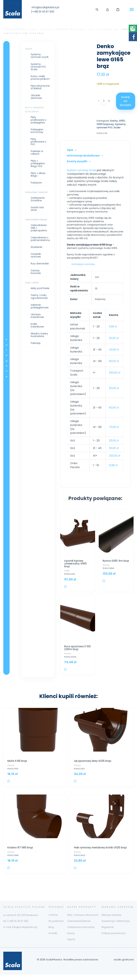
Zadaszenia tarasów (36, 192)
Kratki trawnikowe (37, 325)
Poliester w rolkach (37, 153)
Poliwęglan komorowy (37, 131)
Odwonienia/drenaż (79, 926)
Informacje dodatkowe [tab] (83, 156)
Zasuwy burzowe (36, 272)
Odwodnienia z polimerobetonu (40, 239)
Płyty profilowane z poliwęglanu (39, 120)
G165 (92, 29)
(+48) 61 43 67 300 (43, 12)
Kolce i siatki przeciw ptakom (40, 78)
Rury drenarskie (40, 264)
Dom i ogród (32, 283)
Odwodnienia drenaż (36, 220)
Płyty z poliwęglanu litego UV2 (38, 163)
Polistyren (36, 183)
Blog (51, 932)
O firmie (53, 920)
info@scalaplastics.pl (45, 7)
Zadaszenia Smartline (38, 199)
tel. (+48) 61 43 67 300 (16, 926)
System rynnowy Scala (82, 170)
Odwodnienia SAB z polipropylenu (39, 228)
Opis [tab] (70, 150)
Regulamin (108, 932)
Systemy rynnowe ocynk (40, 56)
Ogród (71, 945)
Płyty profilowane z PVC (39, 142)
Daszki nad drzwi (37, 209)
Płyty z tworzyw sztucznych (83, 920)
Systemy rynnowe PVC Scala (63, 29)
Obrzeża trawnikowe (37, 316)
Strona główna (15, 29)
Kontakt (53, 938)
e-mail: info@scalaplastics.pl (20, 932)
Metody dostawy (111, 920)
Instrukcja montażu (83, 264)
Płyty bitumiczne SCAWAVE (40, 87)
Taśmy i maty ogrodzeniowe (39, 296)
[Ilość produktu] (104, 101)
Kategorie (7, 358)
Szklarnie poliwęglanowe (40, 306)
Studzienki (36, 247)
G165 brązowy (109, 29)
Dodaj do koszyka (126, 101)
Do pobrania (56, 926)
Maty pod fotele (40, 288)
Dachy (34, 29)
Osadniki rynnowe (36, 255)
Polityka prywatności (113, 938)
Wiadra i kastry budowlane (39, 335)
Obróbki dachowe (36, 97)
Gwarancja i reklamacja (116, 926)
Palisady (36, 343)
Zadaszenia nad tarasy (81, 932)
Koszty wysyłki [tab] (77, 161)
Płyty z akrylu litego (38, 174)
